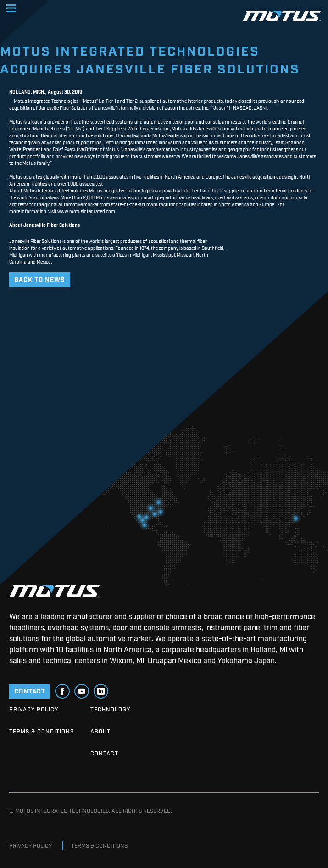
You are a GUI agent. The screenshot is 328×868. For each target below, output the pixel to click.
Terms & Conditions (42, 731)
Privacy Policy (34, 709)
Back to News (40, 279)
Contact (104, 753)
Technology (110, 709)
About (100, 731)
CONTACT (30, 690)
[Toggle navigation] (11, 8)
